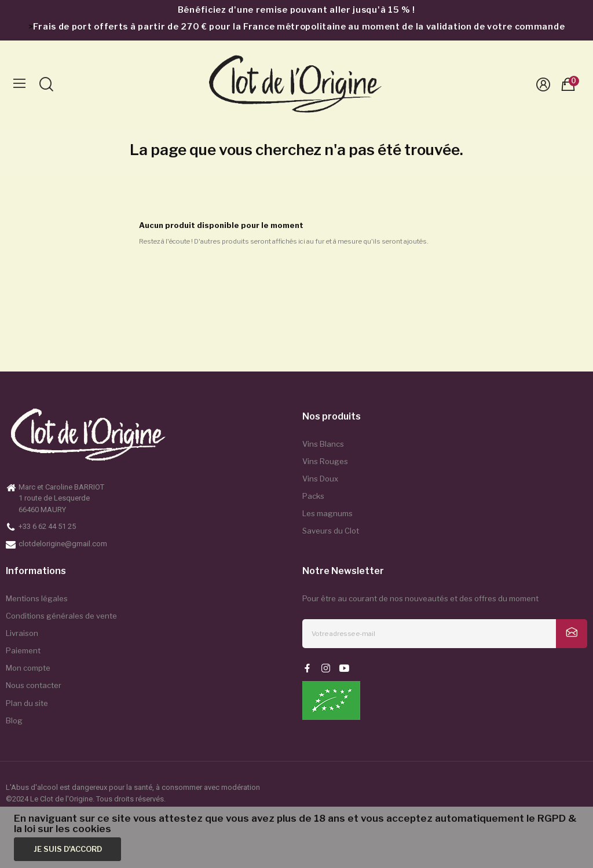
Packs (313, 496)
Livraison (22, 633)
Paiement (23, 650)
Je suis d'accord (68, 849)
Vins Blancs (323, 444)
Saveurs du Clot (331, 531)
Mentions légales (37, 598)
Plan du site (27, 703)
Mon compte (28, 668)
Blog (14, 720)
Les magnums (327, 513)
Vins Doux (320, 479)
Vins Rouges (325, 461)
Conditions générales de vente (61, 616)
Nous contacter (34, 685)
